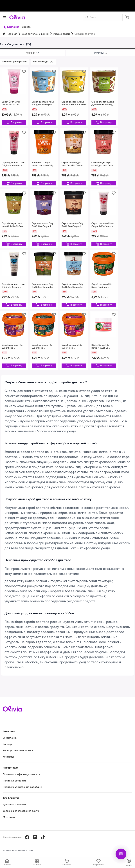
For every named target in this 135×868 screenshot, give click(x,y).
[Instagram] (35, 837)
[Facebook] (27, 837)
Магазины (9, 817)
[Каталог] (129, 863)
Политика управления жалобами (22, 787)
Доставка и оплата (14, 805)
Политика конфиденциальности (22, 774)
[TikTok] (43, 837)
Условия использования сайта (21, 811)
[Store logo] (17, 17)
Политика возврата (14, 781)
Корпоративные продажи (18, 751)
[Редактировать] (14, 122)
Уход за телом (62, 34)
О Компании (10, 738)
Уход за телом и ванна (35, 34)
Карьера (8, 744)
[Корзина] (127, 17)
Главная (12, 34)
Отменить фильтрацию (14, 62)
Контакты (8, 757)
